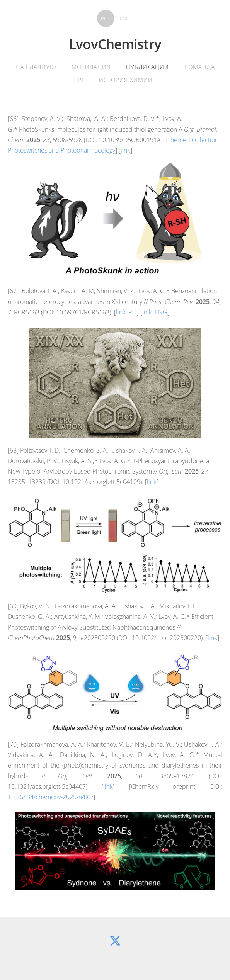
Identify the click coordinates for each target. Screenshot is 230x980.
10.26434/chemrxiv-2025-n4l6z (50, 797)
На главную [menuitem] (36, 67)
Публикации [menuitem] (147, 67)
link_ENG (155, 312)
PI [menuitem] (81, 80)
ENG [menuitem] (125, 19)
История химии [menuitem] (126, 80)
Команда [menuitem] (200, 67)
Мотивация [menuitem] (91, 67)
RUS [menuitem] (106, 19)
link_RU (126, 312)
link (125, 150)
